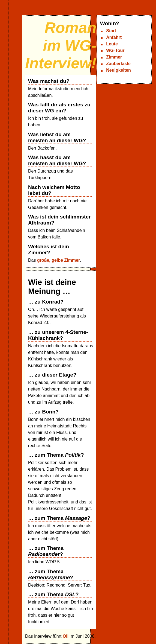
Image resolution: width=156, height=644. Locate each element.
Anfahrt (114, 37)
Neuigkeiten (118, 70)
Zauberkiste (118, 64)
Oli (66, 636)
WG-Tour (115, 50)
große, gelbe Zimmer (58, 260)
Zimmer (114, 57)
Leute (112, 44)
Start (111, 31)
